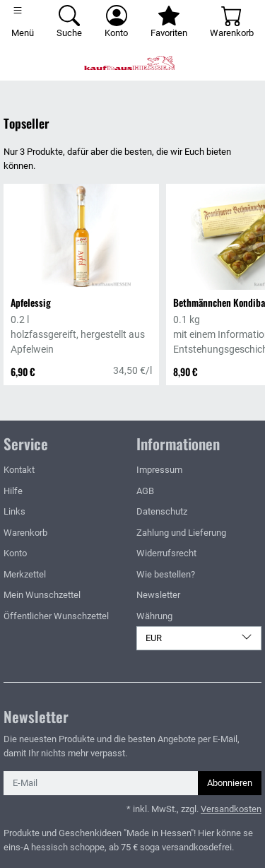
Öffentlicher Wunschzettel (56, 616)
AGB (145, 491)
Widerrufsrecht (166, 553)
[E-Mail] (101, 783)
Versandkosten (231, 809)
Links (14, 511)
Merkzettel (25, 574)
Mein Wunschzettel (42, 595)
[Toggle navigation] (23, 23)
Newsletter (158, 595)
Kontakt (19, 470)
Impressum (159, 470)
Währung (154, 616)
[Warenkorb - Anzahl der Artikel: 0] (232, 23)
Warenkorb (25, 533)
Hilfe (13, 491)
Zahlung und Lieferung (181, 533)
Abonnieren (230, 783)
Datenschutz (162, 511)
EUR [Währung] (199, 637)
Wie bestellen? (166, 574)
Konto (15, 553)
